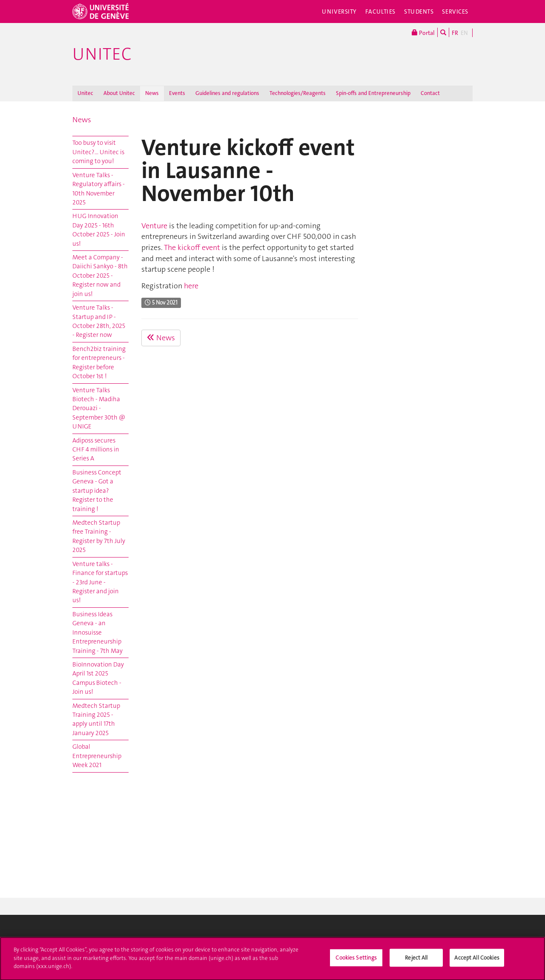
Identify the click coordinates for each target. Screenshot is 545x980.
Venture (154, 226)
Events (177, 93)
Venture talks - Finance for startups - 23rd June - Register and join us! (100, 582)
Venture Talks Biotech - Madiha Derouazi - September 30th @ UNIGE (99, 408)
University (339, 11)
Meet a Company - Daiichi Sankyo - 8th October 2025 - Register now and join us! (100, 276)
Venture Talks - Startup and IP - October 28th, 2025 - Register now (99, 321)
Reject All (416, 962)
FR (455, 33)
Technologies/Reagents (298, 93)
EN (464, 33)
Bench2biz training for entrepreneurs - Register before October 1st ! (99, 362)
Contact (430, 93)
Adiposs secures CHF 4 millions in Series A (96, 450)
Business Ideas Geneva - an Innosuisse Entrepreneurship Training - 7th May (98, 632)
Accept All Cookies (477, 962)
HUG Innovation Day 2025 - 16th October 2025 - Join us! (99, 230)
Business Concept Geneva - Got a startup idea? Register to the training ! (97, 491)
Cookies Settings (356, 962)
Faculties (380, 11)
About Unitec (119, 93)
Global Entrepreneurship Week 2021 (97, 756)
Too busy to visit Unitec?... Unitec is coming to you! (98, 152)
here (191, 286)
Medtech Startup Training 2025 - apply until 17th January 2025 (96, 719)
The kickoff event (192, 247)
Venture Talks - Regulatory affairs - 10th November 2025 (99, 189)
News (152, 93)
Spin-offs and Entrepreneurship (373, 93)
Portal (423, 32)
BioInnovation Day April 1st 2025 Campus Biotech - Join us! (98, 678)
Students (419, 11)
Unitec (102, 54)
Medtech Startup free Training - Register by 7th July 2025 (99, 536)
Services (455, 11)
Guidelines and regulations (227, 93)
